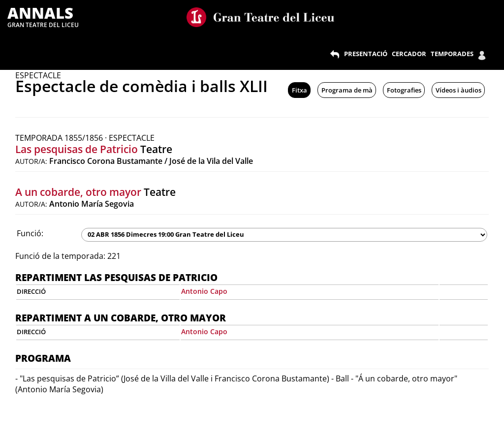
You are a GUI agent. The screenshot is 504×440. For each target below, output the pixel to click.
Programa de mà (347, 90)
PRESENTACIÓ (366, 54)
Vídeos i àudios (458, 90)
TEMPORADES (452, 54)
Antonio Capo (204, 291)
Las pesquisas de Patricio (77, 149)
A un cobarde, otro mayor (78, 192)
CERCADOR (409, 54)
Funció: (30, 233)
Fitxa (299, 90)
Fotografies (404, 90)
